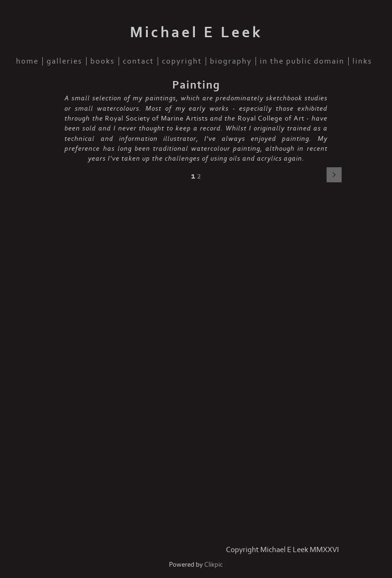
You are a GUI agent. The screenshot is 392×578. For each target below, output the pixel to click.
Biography (231, 61)
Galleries (64, 61)
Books (103, 61)
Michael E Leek (196, 33)
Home (27, 61)
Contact (138, 61)
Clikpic (214, 565)
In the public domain (302, 61)
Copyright (182, 61)
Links (362, 61)
